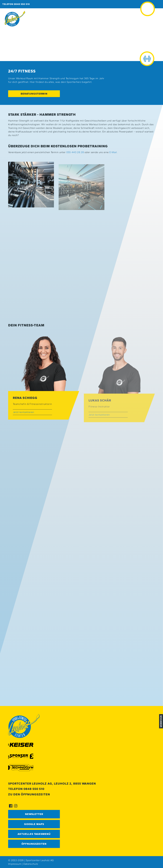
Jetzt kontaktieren (24, 419)
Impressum (15, 864)
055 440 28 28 (75, 152)
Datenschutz (31, 864)
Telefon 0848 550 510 (16, 4)
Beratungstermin (34, 94)
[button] (31, 191)
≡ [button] (148, 4)
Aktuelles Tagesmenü (34, 834)
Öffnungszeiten (34, 844)
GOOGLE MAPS (34, 824)
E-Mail (113, 152)
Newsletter (34, 814)
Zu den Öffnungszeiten (29, 794)
